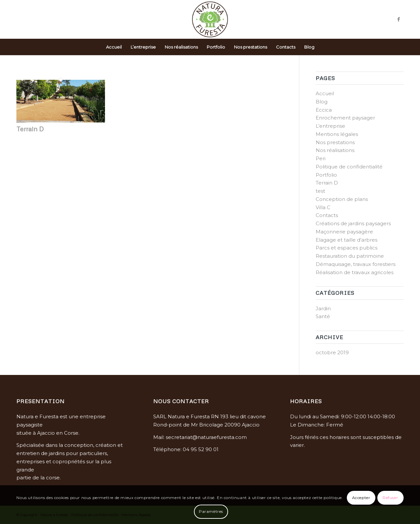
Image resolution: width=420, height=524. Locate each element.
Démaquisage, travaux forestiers (356, 264)
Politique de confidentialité (349, 167)
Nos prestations (335, 142)
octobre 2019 (332, 352)
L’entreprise (330, 126)
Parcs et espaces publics (346, 248)
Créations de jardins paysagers (353, 223)
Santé (323, 316)
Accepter (361, 498)
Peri (321, 158)
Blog (322, 102)
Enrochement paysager (345, 118)
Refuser (390, 498)
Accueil (325, 93)
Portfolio (326, 175)
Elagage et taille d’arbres (346, 240)
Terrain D (30, 129)
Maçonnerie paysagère (344, 232)
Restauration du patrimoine (350, 256)
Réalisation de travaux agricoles (355, 272)
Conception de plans (342, 199)
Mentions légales (337, 134)
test (320, 191)
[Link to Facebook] (399, 19)
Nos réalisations (335, 150)
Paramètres (211, 511)
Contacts (327, 215)
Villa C (323, 207)
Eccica (324, 110)
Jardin (323, 308)
